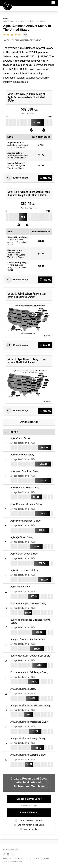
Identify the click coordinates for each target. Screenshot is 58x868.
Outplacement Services (13, 862)
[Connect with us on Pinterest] (8, 854)
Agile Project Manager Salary (26, 521)
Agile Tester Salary (20, 587)
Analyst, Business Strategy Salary (28, 738)
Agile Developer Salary (22, 455)
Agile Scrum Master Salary (24, 570)
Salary (6, 19)
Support (13, 859)
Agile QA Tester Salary (22, 537)
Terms (20, 859)
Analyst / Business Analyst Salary (28, 639)
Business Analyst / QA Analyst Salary (30, 672)
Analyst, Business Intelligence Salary (29, 722)
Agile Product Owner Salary (25, 488)
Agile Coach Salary (20, 438)
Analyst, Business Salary (23, 689)
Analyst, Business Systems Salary (28, 755)
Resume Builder (43, 859)
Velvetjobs (8, 6)
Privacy (28, 859)
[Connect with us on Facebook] (4, 854)
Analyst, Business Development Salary (30, 705)
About (5, 859)
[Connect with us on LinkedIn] (13, 854)
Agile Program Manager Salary (26, 504)
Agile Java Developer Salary (25, 471)
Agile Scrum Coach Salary (24, 554)
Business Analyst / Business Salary (29, 603)
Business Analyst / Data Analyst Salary (30, 656)
